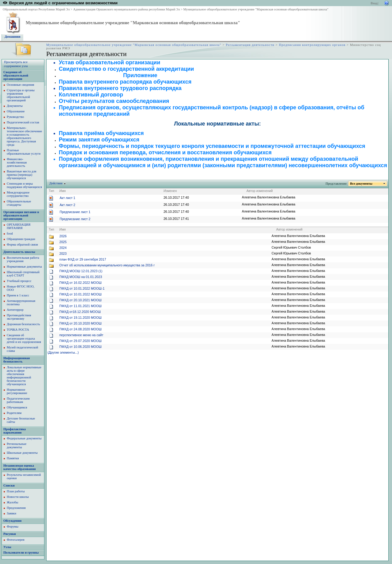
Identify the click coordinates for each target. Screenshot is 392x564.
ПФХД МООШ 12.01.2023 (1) (81, 271)
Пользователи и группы (21, 553)
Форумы (13, 526)
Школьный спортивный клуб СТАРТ (23, 274)
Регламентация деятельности (250, 45)
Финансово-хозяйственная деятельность (17, 162)
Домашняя (13, 37)
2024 (63, 248)
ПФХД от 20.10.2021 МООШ (81, 300)
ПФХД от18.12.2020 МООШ (80, 312)
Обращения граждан (21, 239)
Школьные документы (22, 453)
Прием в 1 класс (18, 295)
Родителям (14, 413)
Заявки (11, 513)
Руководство (15, 117)
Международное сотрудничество (18, 194)
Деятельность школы (19, 252)
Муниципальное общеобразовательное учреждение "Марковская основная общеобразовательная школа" (256, 9)
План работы (16, 491)
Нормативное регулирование (17, 391)
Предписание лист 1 (75, 212)
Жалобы (12, 502)
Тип (51, 191)
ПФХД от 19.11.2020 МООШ (81, 318)
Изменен (170, 191)
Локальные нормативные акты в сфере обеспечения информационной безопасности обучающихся (24, 376)
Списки (9, 485)
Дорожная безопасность (23, 324)
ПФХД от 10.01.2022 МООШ (81, 294)
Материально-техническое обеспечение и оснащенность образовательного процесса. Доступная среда (24, 136)
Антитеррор (15, 310)
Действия (56, 183)
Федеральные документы (24, 438)
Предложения (16, 508)
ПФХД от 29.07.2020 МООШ (81, 341)
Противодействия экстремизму (19, 317)
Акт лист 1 (68, 198)
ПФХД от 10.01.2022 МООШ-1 (82, 288)
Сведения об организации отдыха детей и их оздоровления (24, 338)
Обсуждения (12, 521)
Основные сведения (21, 85)
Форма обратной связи (22, 244)
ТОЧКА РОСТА (18, 330)
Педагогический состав (23, 122)
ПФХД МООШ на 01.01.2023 (81, 277)
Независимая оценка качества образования (20, 467)
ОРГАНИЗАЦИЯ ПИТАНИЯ (19, 226)
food (10, 233)
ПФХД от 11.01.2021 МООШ (81, 306)
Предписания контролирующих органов (312, 45)
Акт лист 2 (68, 205)
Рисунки (10, 534)
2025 (63, 242)
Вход (374, 3)
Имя (63, 191)
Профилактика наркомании (15, 431)
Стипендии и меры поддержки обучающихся (24, 185)
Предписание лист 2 (75, 219)
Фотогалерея (16, 540)
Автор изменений (260, 191)
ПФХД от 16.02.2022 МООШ (81, 283)
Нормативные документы (24, 267)
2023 (63, 254)
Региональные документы (17, 446)
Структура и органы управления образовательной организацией (21, 95)
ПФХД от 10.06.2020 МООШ (81, 347)
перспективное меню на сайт (81, 335)
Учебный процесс (19, 281)
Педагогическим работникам (18, 400)
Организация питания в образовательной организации (21, 215)
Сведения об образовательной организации (16, 75)
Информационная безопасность (17, 360)
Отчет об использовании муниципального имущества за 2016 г (107, 265)
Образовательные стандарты (19, 203)
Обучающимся (17, 407)
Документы (15, 106)
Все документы (361, 184)
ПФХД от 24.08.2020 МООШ (81, 329)
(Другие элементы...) (63, 352)
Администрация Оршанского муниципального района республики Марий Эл (126, 9)
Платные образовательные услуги (24, 152)
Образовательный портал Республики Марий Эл (36, 9)
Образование (16, 111)
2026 (63, 236)
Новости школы (18, 497)
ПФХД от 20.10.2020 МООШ (81, 323)
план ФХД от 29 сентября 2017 (83, 259)
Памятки (13, 458)
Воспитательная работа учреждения (23, 259)
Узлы (7, 547)
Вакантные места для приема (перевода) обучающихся (22, 175)
